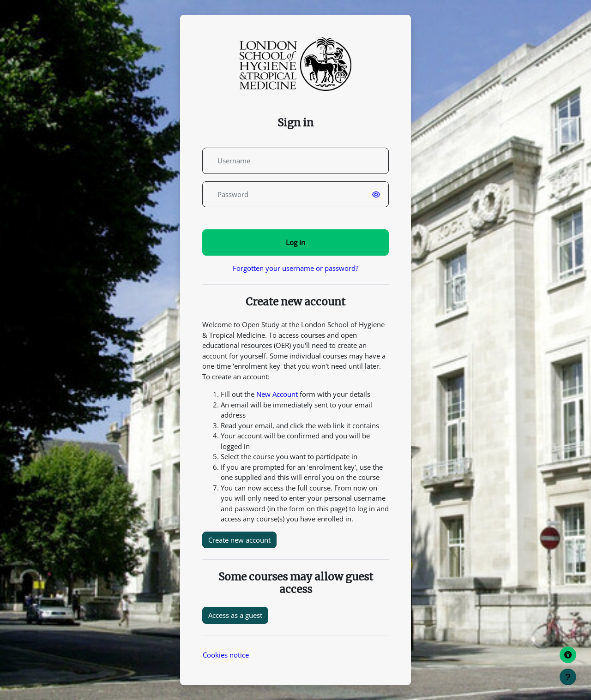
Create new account (239, 540)
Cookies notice (226, 655)
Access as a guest (235, 615)
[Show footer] (568, 677)
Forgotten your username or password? (295, 268)
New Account (277, 394)
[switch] (378, 194)
